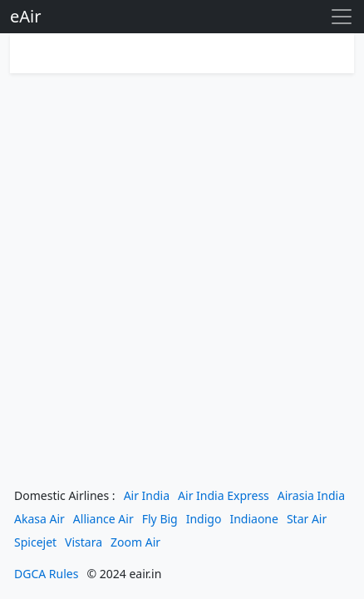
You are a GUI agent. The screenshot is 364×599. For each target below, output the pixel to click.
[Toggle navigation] (342, 17)
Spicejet (35, 542)
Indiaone (254, 519)
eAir (25, 16)
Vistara (84, 542)
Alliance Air (103, 519)
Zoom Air (135, 542)
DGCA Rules (46, 574)
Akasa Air (39, 519)
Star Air (307, 519)
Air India (147, 495)
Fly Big (160, 519)
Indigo (204, 519)
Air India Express (224, 495)
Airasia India (311, 495)
